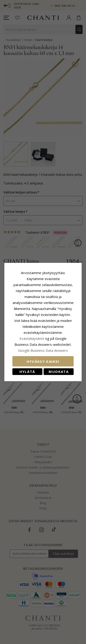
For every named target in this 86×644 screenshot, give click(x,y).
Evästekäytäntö (32, 338)
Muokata (58, 372)
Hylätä (27, 372)
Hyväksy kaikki (43, 361)
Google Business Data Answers (43, 350)
